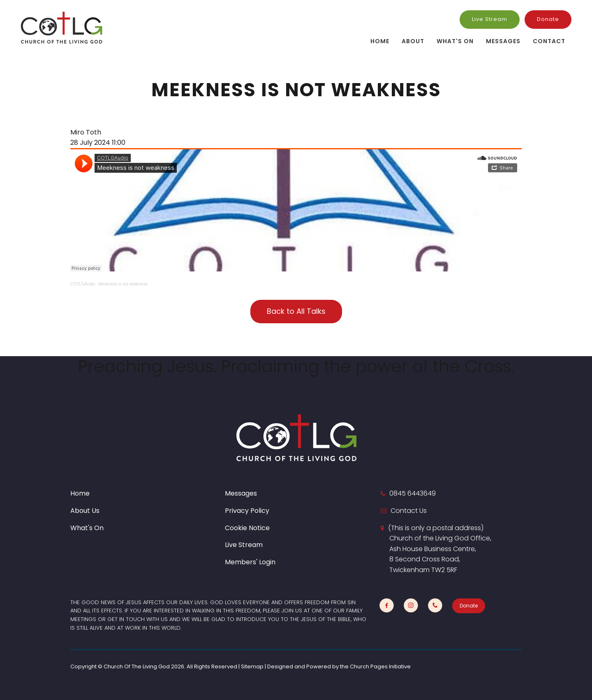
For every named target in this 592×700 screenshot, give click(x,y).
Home (380, 41)
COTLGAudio (83, 284)
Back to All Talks (296, 311)
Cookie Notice (247, 528)
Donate (548, 19)
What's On (455, 41)
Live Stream (490, 19)
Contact (549, 41)
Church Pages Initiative (380, 666)
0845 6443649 (413, 493)
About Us (85, 511)
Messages (503, 41)
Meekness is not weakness (123, 284)
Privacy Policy (247, 511)
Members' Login (250, 562)
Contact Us (409, 511)
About (413, 41)
